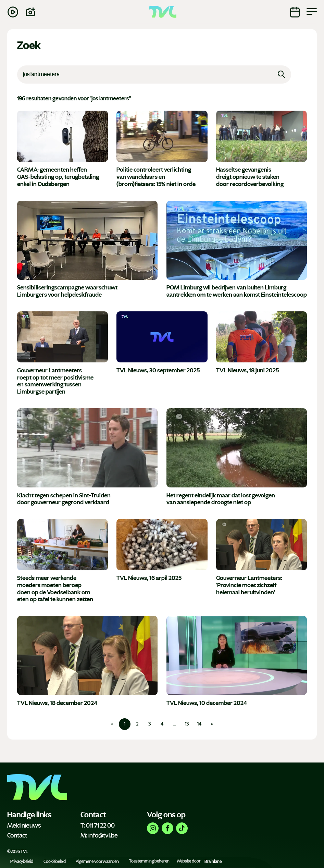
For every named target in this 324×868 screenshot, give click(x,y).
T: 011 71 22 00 (98, 826)
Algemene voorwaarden (97, 861)
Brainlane (213, 861)
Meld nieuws (24, 826)
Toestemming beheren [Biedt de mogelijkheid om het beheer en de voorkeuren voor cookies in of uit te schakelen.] (149, 861)
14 (199, 724)
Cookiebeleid (55, 861)
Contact (17, 835)
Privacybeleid (22, 861)
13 (187, 724)
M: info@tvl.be (99, 835)
